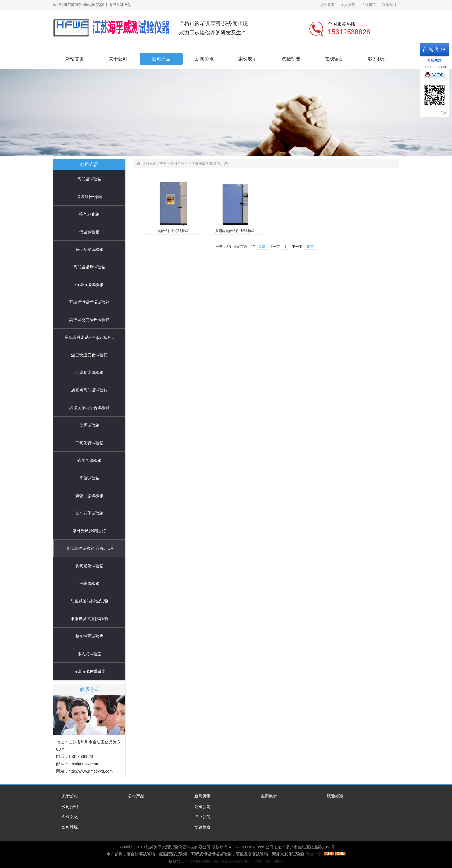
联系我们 (389, 5)
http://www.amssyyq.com (91, 771)
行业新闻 (202, 817)
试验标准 (335, 796)
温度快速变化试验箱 (89, 355)
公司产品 (177, 163)
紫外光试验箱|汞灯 (89, 531)
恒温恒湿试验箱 (89, 285)
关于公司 (70, 796)
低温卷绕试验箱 (89, 372)
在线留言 (369, 5)
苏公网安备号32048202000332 (256, 861)
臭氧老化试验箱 (89, 566)
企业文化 (70, 817)
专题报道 (202, 827)
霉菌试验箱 (89, 478)
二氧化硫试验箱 (89, 443)
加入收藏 (348, 5)
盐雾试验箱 (89, 425)
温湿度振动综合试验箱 (89, 408)
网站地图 (313, 854)
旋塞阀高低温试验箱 (89, 390)
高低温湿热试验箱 (89, 267)
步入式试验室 (89, 654)
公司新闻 (202, 807)
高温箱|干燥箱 (89, 197)
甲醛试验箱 (89, 583)
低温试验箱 (89, 232)
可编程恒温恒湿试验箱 (89, 302)
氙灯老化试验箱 (89, 513)
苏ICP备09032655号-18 (206, 861)
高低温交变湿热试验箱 (89, 320)
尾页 (310, 247)
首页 (163, 163)
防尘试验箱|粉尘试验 (89, 601)
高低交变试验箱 (89, 249)
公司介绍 (70, 807)
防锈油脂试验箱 (89, 496)
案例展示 (269, 796)
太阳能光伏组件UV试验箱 (235, 231)
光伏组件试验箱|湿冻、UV (90, 548)
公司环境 (70, 827)
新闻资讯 (202, 796)
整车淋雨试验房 (89, 636)
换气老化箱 (89, 214)
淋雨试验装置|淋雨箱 (89, 619)
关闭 (444, 113)
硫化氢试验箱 (89, 460)
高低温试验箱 (89, 179)
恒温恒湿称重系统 (89, 671)
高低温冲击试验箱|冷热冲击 (89, 337)
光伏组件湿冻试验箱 (173, 231)
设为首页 (327, 5)
